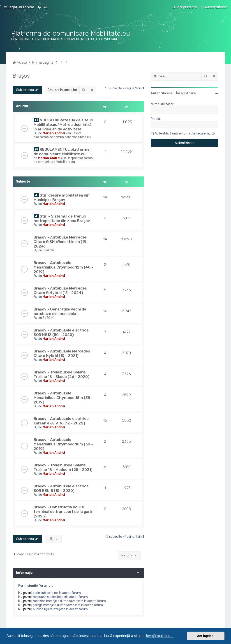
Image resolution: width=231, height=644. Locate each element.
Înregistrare (186, 93)
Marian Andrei (54, 133)
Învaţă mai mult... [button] (160, 636)
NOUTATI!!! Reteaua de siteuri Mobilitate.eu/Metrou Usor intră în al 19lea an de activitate (63, 125)
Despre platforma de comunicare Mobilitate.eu (62, 135)
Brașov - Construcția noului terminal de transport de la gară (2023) (63, 512)
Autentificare (161, 93)
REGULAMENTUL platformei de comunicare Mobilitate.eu (62, 152)
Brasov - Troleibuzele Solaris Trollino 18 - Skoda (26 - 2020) (61, 374)
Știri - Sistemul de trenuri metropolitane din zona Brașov (62, 218)
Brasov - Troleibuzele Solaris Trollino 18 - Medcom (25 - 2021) (63, 467)
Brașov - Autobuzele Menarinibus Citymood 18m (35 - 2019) (63, 398)
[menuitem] (43, 7)
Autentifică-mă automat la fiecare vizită (185, 133)
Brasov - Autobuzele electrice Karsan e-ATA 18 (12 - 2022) (61, 421)
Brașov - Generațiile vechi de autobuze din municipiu (60, 311)
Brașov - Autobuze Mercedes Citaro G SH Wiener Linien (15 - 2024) (61, 242)
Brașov (21, 76)
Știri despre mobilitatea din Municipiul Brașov (61, 197)
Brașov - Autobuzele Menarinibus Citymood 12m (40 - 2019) (63, 267)
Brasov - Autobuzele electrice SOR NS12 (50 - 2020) (61, 332)
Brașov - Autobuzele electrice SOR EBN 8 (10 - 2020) (61, 488)
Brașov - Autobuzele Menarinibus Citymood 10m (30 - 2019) (63, 444)
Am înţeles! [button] (206, 636)
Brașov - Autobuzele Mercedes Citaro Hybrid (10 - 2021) (62, 353)
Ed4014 (48, 250)
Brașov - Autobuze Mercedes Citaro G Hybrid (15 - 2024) (60, 290)
